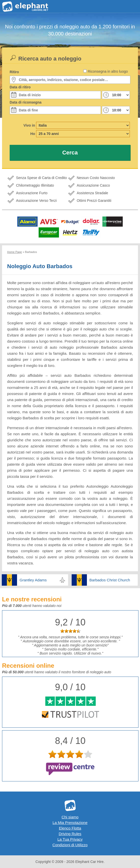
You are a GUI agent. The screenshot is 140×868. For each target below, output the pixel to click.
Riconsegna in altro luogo (108, 71)
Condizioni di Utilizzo (70, 845)
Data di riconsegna (26, 102)
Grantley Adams (33, 580)
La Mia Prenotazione (70, 823)
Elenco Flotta (70, 828)
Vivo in (29, 125)
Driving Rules (70, 834)
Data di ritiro (20, 87)
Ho (33, 134)
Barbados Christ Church (110, 580)
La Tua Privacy (70, 839)
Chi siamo (70, 817)
